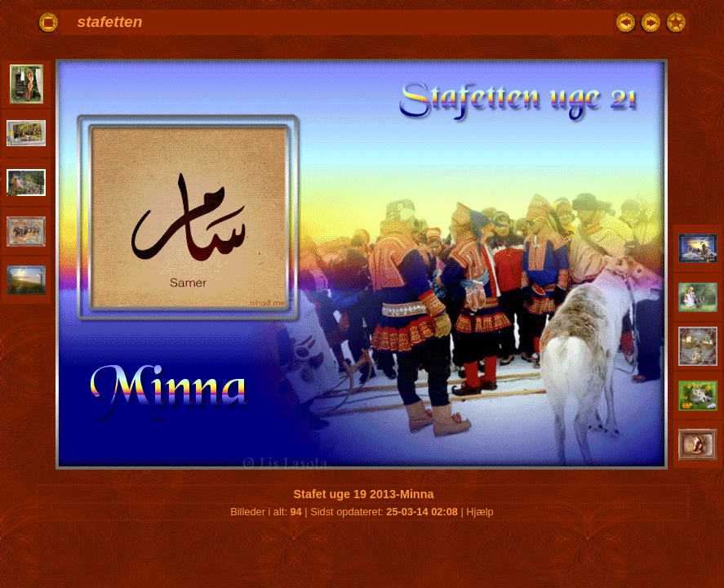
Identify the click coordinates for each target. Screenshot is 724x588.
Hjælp (480, 512)
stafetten (110, 22)
